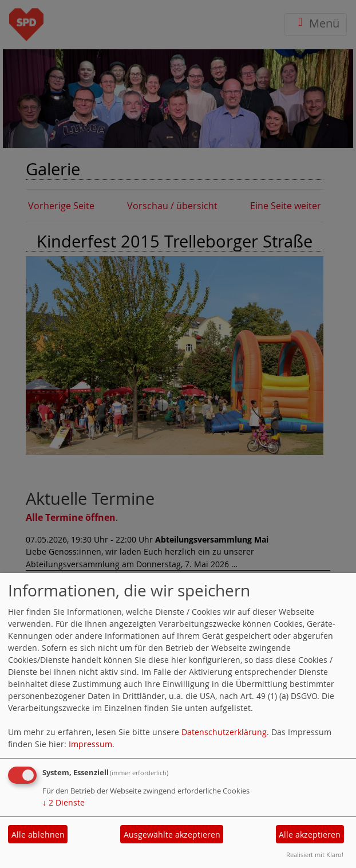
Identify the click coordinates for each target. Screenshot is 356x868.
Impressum (90, 744)
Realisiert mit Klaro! (315, 855)
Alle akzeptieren (310, 834)
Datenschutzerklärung (224, 732)
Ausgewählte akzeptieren (172, 834)
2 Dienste (64, 802)
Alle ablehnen (38, 834)
